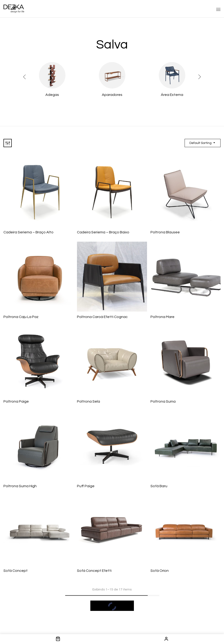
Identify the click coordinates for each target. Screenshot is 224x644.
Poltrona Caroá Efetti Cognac (102, 317)
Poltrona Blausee (165, 232)
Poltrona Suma (163, 401)
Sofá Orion (160, 571)
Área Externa (172, 95)
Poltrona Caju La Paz (21, 317)
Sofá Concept (16, 571)
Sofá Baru (159, 486)
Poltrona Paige (16, 401)
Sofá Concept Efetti (94, 571)
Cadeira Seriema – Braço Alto (28, 232)
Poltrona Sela (88, 401)
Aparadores (112, 95)
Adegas (52, 95)
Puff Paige (86, 486)
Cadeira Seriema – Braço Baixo (103, 232)
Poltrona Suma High (20, 486)
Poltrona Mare (162, 317)
